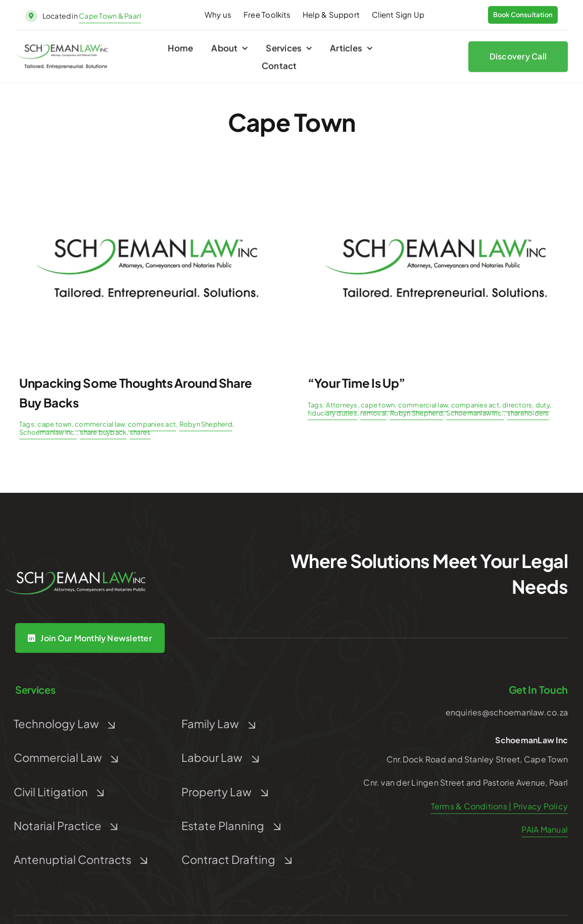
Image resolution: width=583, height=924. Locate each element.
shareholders (528, 413)
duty (543, 405)
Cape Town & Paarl (110, 16)
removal (373, 413)
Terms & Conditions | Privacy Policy (499, 806)
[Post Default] (147, 180)
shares (140, 432)
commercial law (100, 424)
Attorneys (342, 405)
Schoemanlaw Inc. (48, 432)
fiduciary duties (332, 413)
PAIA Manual (545, 829)
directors (517, 405)
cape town (54, 424)
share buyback (103, 432)
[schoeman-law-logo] (63, 51)
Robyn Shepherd (206, 424)
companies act (152, 424)
